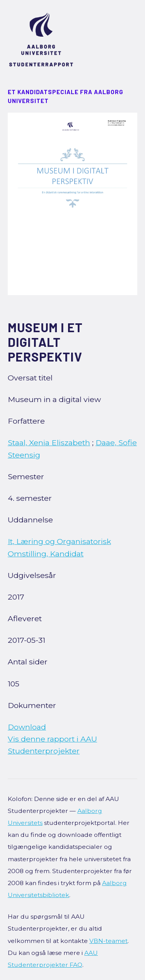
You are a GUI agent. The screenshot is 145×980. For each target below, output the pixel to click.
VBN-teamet (108, 941)
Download (27, 727)
